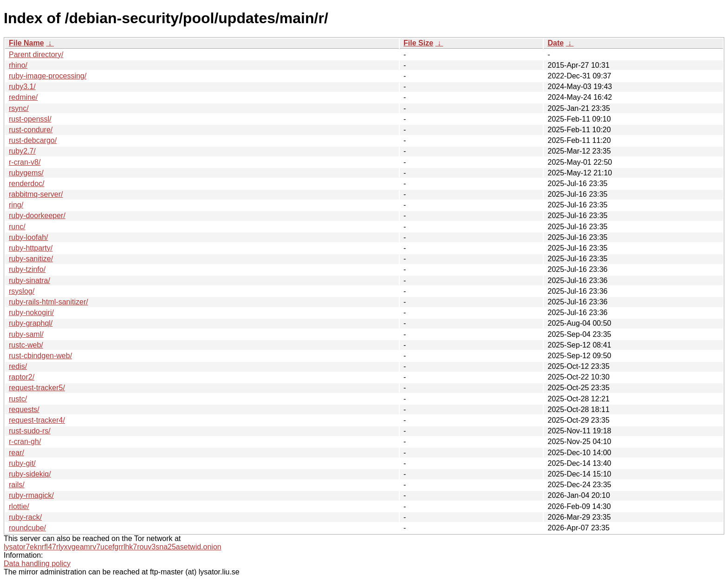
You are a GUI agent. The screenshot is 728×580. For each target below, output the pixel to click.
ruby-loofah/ (29, 237)
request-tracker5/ (37, 388)
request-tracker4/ (37, 420)
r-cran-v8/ (25, 162)
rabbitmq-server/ (36, 194)
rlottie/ (19, 506)
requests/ (24, 409)
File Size (418, 43)
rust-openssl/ (30, 119)
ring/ (16, 205)
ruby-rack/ (25, 517)
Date (556, 43)
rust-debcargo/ (33, 140)
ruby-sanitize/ (31, 259)
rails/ (17, 485)
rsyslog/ (22, 291)
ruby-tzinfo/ (27, 269)
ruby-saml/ (26, 334)
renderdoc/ (27, 184)
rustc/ (18, 399)
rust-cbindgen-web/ (40, 356)
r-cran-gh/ (25, 441)
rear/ (16, 453)
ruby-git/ (22, 463)
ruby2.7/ (22, 151)
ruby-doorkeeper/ (37, 216)
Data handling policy (37, 564)
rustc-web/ (26, 345)
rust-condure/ (31, 130)
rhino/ (18, 65)
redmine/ (23, 97)
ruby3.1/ (22, 87)
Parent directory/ (36, 55)
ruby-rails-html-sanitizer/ (49, 302)
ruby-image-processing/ (48, 76)
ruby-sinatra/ (29, 280)
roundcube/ (27, 528)
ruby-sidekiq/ (30, 474)
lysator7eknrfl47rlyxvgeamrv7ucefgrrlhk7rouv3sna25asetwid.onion (113, 547)
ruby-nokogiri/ (31, 313)
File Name (26, 43)
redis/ (18, 366)
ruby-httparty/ (31, 248)
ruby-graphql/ (31, 323)
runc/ (17, 227)
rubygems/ (26, 173)
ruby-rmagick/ (31, 495)
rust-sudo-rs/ (30, 431)
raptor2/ (22, 377)
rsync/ (19, 108)
